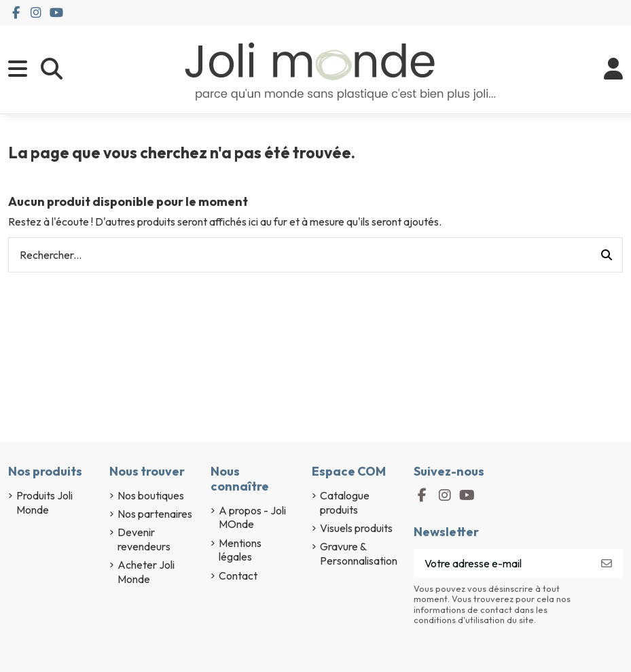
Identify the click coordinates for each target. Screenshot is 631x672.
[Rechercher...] (607, 255)
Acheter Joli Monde (146, 572)
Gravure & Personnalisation (359, 553)
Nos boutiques (151, 495)
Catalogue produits (345, 502)
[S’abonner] (607, 564)
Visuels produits (356, 528)
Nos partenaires (155, 514)
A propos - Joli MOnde (252, 517)
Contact (238, 576)
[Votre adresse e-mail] (502, 564)
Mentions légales (240, 550)
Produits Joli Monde (44, 502)
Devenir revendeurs (144, 539)
